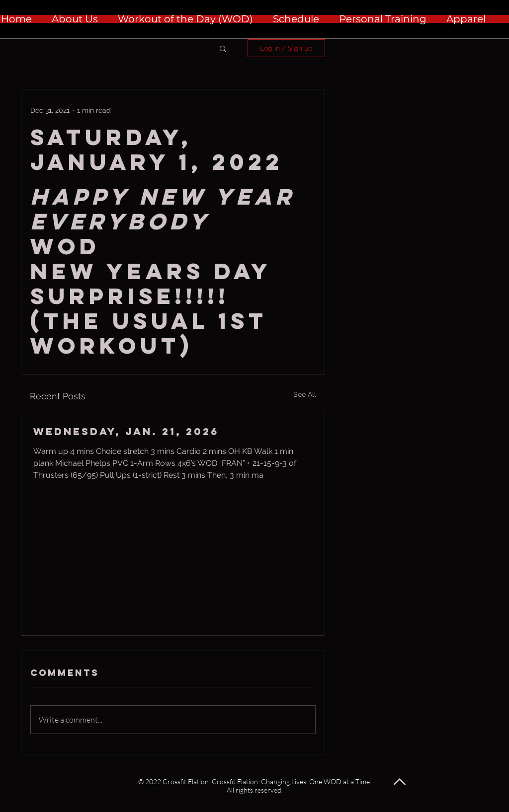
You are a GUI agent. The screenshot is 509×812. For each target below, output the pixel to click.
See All (305, 394)
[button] (223, 48)
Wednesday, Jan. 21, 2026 (126, 431)
